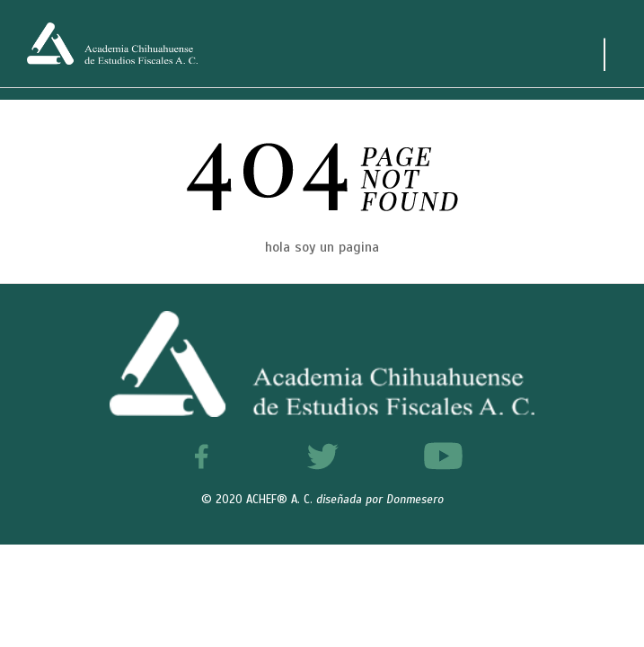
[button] (592, 595)
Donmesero (415, 500)
